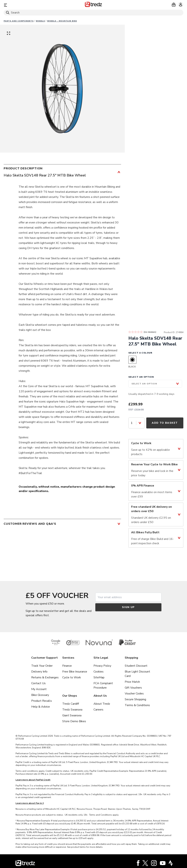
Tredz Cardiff (71, 704)
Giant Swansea (72, 715)
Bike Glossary (40, 695)
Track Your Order (42, 666)
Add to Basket (165, 423)
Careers (98, 710)
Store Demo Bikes (74, 721)
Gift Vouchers (133, 688)
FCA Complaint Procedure (103, 685)
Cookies (99, 672)
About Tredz (102, 704)
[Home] (93, 5)
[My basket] (174, 5)
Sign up (128, 607)
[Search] (93, 13)
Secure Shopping (135, 699)
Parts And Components (19, 21)
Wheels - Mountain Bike (62, 21)
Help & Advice (41, 707)
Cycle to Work (72, 677)
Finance (67, 666)
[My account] (181, 5)
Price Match (132, 682)
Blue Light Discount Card (137, 674)
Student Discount (136, 666)
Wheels (40, 21)
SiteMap (99, 677)
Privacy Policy (102, 666)
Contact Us (38, 683)
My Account (39, 689)
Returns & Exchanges (45, 677)
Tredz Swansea (72, 710)
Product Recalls (42, 701)
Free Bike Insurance (75, 672)
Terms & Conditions (137, 705)
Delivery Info (39, 672)
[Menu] (33, 5)
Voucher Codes (134, 694)
